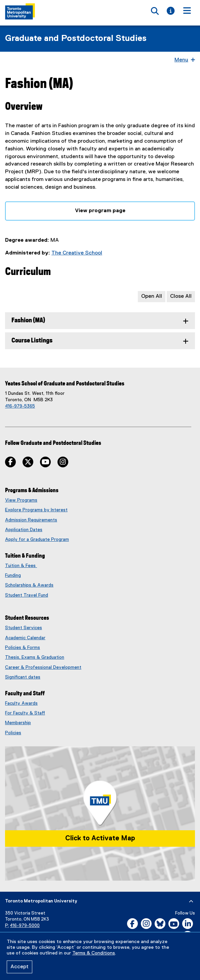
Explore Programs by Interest (36, 510)
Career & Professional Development (43, 667)
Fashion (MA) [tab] (28, 320)
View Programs (21, 500)
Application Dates (24, 530)
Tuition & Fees (21, 566)
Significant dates (23, 677)
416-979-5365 (20, 406)
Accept (19, 967)
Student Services (24, 628)
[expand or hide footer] (191, 901)
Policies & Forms (23, 648)
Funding (13, 575)
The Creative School (77, 253)
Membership (18, 723)
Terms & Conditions (94, 953)
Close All (181, 296)
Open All (152, 296)
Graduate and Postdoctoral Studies (76, 39)
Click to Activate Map (100, 838)
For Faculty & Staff (25, 713)
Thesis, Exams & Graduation (35, 657)
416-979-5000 (25, 926)
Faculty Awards (21, 703)
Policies (13, 733)
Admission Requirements (31, 520)
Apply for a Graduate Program (37, 540)
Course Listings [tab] (32, 341)
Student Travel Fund (27, 595)
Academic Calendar (25, 638)
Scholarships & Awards (29, 585)
